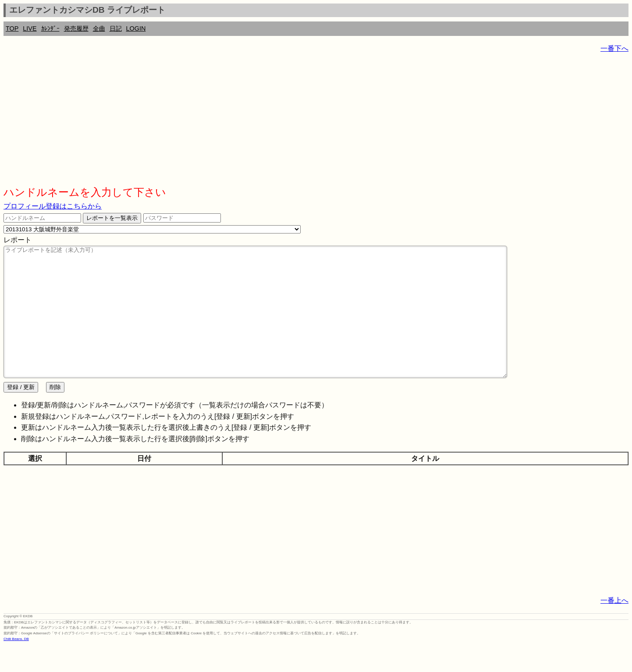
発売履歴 (76, 28)
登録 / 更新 (21, 413)
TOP (12, 28)
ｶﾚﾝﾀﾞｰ (50, 28)
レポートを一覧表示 (112, 218)
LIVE (30, 28)
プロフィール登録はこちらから (53, 206)
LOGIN (136, 28)
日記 (116, 28)
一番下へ (614, 48)
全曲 (99, 28)
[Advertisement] (266, 123)
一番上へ (614, 627)
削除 (55, 413)
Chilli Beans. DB (16, 665)
